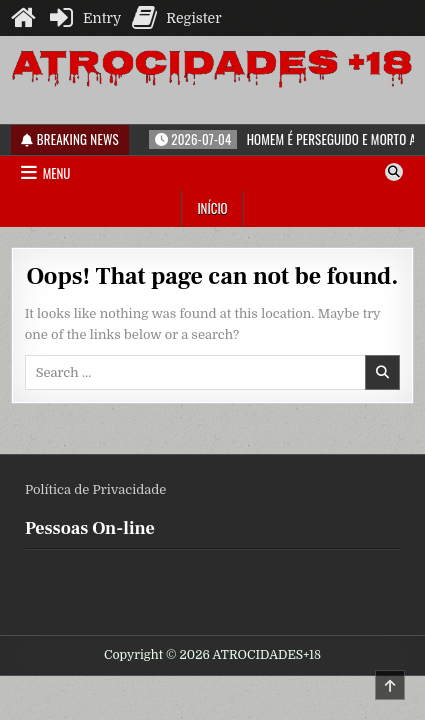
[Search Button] (394, 172)
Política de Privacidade (96, 489)
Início (212, 208)
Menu (57, 173)
